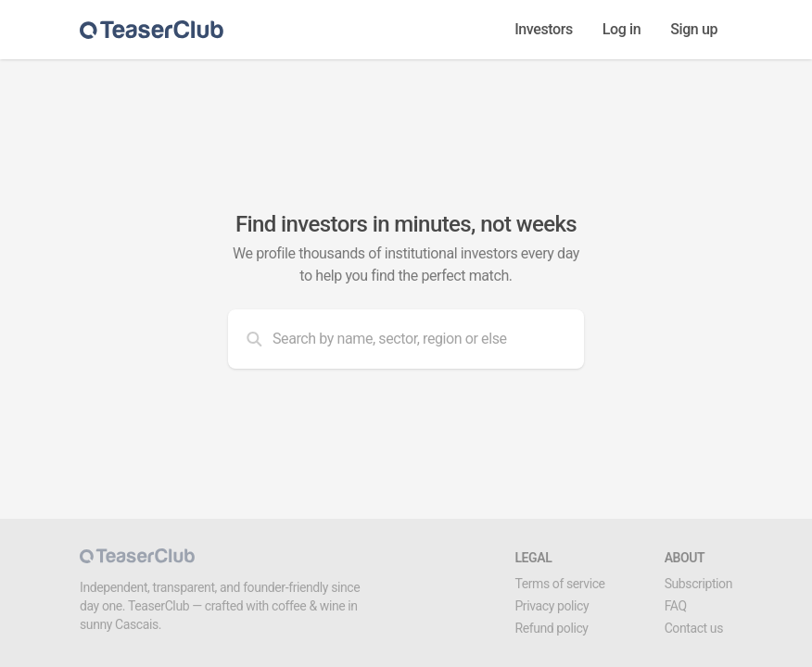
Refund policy (551, 628)
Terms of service (559, 584)
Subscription (698, 584)
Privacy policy (552, 606)
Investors (544, 29)
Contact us (694, 628)
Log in (622, 29)
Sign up (694, 29)
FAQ (676, 606)
